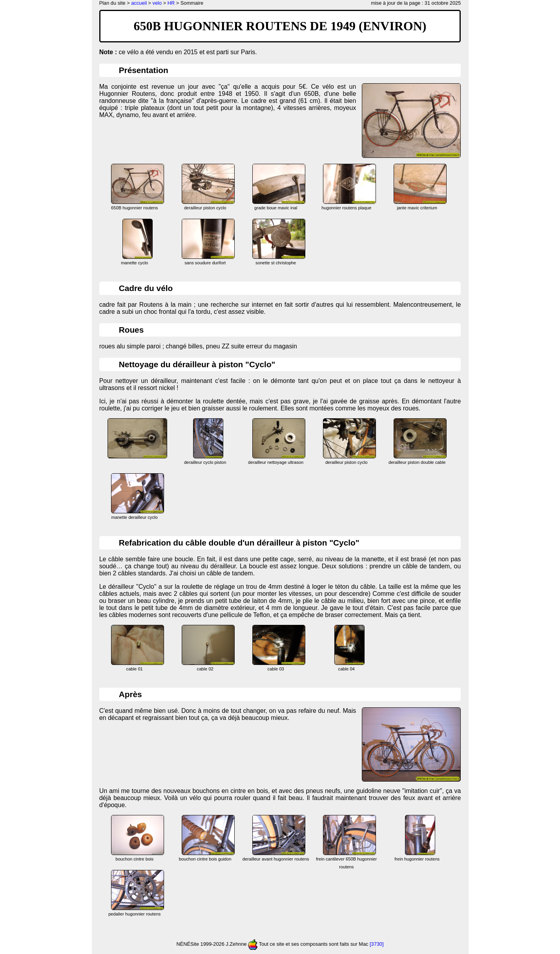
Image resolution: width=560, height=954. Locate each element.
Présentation (144, 70)
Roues (131, 330)
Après (130, 694)
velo (157, 3)
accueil (139, 3)
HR (171, 3)
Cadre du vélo (146, 288)
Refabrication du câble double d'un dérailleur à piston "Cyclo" (239, 543)
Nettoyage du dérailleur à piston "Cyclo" (197, 364)
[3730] (377, 944)
